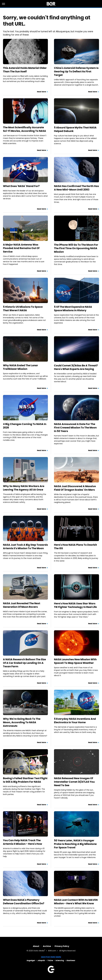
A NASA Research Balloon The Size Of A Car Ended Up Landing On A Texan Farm (24, 663)
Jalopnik (41, 961)
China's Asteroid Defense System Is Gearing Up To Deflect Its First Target (76, 71)
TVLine (50, 961)
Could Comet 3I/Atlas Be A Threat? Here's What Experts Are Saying (76, 367)
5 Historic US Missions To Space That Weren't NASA (23, 309)
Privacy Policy (62, 946)
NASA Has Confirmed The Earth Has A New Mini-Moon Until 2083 (76, 188)
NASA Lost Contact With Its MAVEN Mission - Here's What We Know (76, 902)
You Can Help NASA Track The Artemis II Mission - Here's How (22, 842)
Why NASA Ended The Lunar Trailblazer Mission (20, 367)
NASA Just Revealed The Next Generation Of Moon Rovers (22, 605)
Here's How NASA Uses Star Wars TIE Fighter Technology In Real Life (75, 605)
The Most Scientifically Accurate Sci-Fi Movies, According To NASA (24, 129)
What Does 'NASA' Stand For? (21, 186)
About (36, 946)
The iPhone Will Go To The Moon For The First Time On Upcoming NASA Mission (76, 248)
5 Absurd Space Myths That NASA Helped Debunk (75, 129)
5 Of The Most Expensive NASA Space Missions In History (73, 309)
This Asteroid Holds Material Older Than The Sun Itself (25, 70)
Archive (47, 946)
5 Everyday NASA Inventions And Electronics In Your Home (75, 721)
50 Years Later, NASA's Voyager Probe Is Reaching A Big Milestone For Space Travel (75, 844)
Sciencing (60, 961)
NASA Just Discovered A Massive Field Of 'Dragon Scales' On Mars (75, 488)
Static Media (39, 951)
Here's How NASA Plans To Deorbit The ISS (75, 547)
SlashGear (71, 961)
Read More (41, 92)
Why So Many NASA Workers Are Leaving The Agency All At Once (24, 488)
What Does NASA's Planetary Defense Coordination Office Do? (24, 902)
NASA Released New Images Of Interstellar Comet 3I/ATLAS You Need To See (74, 782)
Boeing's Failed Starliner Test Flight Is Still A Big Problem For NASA (25, 780)
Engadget (31, 961)
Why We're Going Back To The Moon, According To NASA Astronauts (22, 722)
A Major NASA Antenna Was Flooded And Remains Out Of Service (21, 248)
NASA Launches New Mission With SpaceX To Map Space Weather (75, 661)
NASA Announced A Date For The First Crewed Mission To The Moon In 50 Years (75, 428)
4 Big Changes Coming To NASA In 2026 (25, 426)
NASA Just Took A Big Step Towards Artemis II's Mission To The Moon (25, 547)
